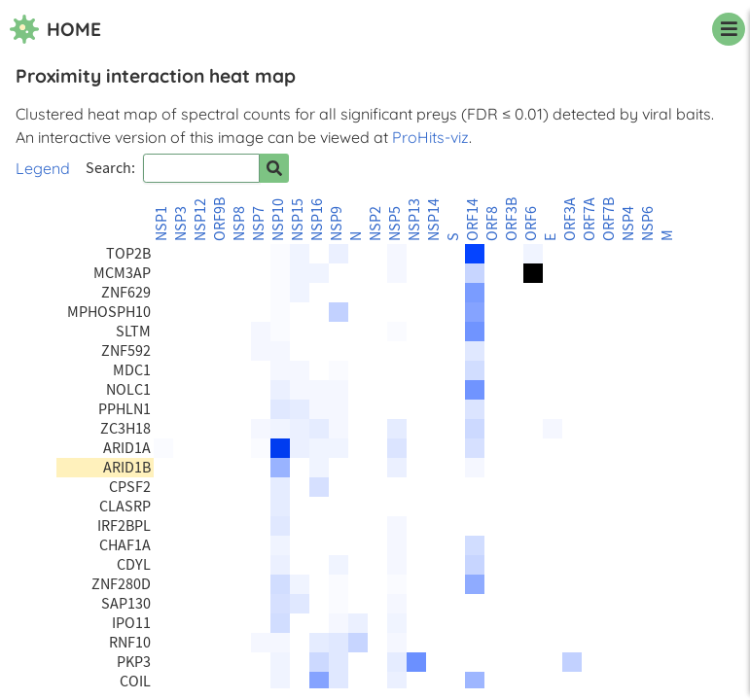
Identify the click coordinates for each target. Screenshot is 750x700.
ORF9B (220, 219)
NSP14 (434, 220)
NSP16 (317, 220)
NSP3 (181, 224)
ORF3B (512, 219)
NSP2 (375, 224)
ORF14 (473, 220)
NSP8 (239, 224)
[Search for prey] (274, 168)
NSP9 (337, 224)
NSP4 (628, 224)
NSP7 (259, 224)
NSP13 (414, 220)
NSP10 (278, 220)
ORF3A (570, 219)
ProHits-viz (430, 137)
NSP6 (648, 224)
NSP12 (200, 220)
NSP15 (298, 220)
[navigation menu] (729, 29)
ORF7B (609, 219)
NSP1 (161, 224)
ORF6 (531, 224)
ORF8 (492, 224)
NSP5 (395, 224)
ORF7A (589, 219)
